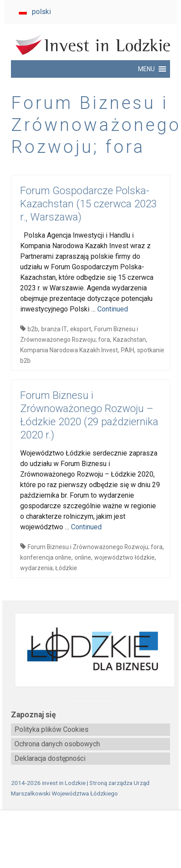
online (83, 557)
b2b (33, 329)
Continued (113, 309)
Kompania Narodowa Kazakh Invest (69, 350)
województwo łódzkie (124, 557)
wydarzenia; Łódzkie (49, 568)
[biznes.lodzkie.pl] (90, 650)
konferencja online (46, 557)
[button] (146, 69)
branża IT (54, 329)
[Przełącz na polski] (35, 12)
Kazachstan (130, 340)
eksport (81, 329)
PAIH (128, 350)
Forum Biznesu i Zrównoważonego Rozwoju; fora (95, 547)
